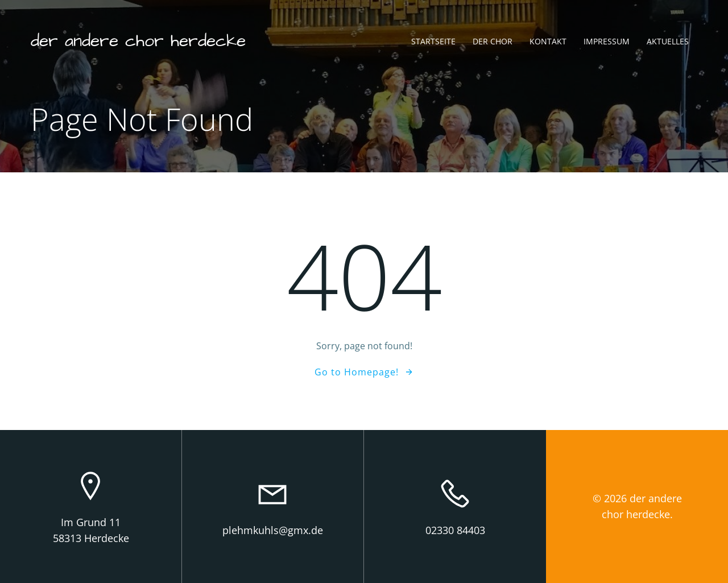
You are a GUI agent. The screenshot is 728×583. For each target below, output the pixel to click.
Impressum (607, 41)
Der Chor (493, 41)
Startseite (433, 41)
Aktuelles (668, 41)
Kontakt (548, 41)
